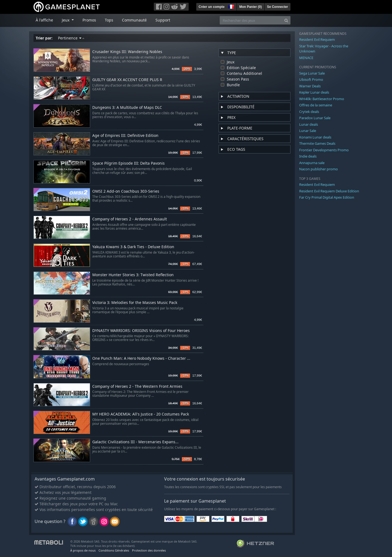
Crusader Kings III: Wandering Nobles (127, 52)
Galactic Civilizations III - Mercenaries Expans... (135, 442)
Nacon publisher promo (318, 169)
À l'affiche (44, 20)
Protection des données (149, 550)
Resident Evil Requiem (317, 39)
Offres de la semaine (316, 105)
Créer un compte (212, 7)
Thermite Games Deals (317, 143)
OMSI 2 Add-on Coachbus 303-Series (126, 191)
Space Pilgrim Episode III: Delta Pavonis (128, 163)
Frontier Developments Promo (324, 150)
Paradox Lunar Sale (315, 118)
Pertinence (71, 38)
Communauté (134, 20)
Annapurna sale (312, 163)
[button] (231, 6)
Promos (89, 20)
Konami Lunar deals (315, 137)
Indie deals (308, 156)
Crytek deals (309, 112)
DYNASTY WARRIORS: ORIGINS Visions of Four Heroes (141, 331)
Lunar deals (309, 124)
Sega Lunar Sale (312, 73)
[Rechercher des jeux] (251, 20)
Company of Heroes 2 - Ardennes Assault (130, 219)
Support (163, 20)
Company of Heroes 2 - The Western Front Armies (137, 387)
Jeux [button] (66, 20)
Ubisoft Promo (311, 79)
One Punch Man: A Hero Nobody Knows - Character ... (141, 358)
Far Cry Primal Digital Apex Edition (327, 197)
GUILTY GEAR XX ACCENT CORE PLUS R (127, 80)
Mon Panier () (251, 7)
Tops (109, 20)
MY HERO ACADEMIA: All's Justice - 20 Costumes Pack (141, 414)
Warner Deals (310, 86)
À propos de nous (83, 550)
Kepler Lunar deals (314, 92)
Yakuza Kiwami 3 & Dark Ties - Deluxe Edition (133, 247)
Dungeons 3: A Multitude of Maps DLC (127, 108)
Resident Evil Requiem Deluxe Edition (329, 191)
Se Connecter (278, 7)
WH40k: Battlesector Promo (322, 99)
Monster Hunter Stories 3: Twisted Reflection (133, 275)
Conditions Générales (114, 550)
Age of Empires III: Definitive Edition (125, 136)
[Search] (286, 20)
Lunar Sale (308, 131)
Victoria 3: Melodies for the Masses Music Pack (135, 303)
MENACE (306, 58)
